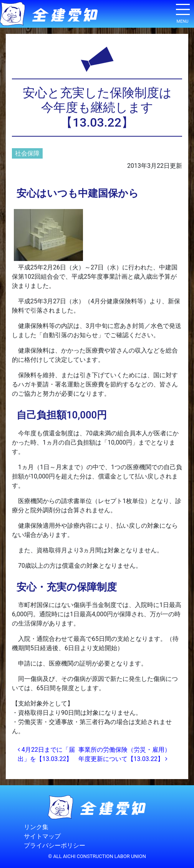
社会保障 (27, 153)
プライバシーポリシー (55, 846)
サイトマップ (42, 837)
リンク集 (36, 827)
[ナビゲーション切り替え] (182, 12)
